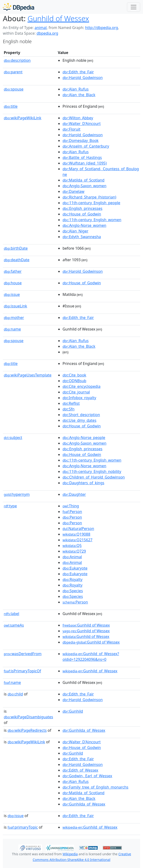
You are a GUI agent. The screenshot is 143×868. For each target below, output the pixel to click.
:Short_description (81, 415)
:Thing (71, 506)
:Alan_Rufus (76, 89)
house (13, 283)
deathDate (17, 260)
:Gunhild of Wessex (86, 625)
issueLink (15, 306)
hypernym (17, 494)
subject (13, 438)
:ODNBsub (74, 381)
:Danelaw (74, 191)
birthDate (16, 248)
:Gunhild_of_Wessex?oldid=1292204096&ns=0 (91, 657)
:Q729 (74, 551)
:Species (73, 591)
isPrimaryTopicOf (22, 671)
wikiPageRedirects (27, 730)
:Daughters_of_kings (83, 483)
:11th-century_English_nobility (92, 471)
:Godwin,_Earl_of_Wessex (87, 776)
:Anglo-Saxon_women (84, 186)
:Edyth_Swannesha (82, 237)
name (12, 329)
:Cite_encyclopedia (82, 386)
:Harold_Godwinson (83, 78)
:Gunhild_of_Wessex (90, 671)
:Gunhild (73, 711)
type (10, 506)
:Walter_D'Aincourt (82, 124)
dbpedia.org (47, 33)
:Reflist (71, 403)
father (13, 271)
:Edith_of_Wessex (80, 770)
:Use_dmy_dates (79, 420)
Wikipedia (70, 854)
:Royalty (73, 579)
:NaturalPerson (78, 529)
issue (12, 294)
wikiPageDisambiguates (28, 717)
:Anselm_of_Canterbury (86, 146)
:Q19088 (76, 534)
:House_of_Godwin (82, 214)
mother (14, 318)
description (17, 60)
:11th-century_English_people (91, 203)
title (11, 106)
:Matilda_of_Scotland (84, 180)
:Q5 (72, 546)
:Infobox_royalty (79, 398)
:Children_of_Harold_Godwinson (94, 477)
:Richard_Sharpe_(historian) (89, 197)
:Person (72, 512)
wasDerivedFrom (23, 654)
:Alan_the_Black (79, 95)
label (12, 614)
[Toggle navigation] (134, 7)
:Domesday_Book (81, 141)
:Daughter (74, 494)
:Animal (72, 557)
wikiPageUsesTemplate (28, 375)
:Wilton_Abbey (78, 118)
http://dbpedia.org (102, 28)
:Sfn (69, 409)
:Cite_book (74, 375)
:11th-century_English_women (92, 220)
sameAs (14, 625)
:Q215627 (78, 540)
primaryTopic (23, 827)
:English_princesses (82, 208)
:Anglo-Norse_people (84, 438)
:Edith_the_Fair (78, 72)
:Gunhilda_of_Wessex (84, 730)
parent (13, 72)
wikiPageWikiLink (23, 118)
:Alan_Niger (75, 231)
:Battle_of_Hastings (82, 157)
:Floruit (71, 129)
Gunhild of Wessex (58, 18)
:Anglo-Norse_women (84, 225)
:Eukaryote (75, 568)
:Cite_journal (76, 392)
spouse (14, 89)
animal (40, 28)
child (15, 694)
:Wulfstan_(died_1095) (85, 163)
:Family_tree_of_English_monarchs (95, 787)
